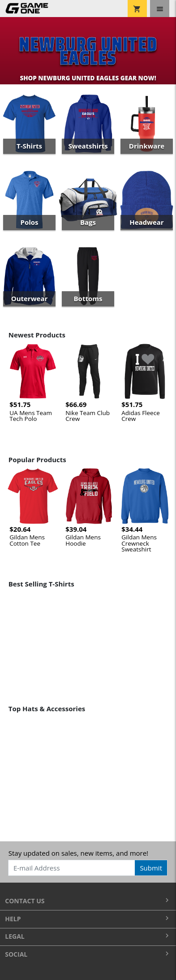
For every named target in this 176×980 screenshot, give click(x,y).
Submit (151, 868)
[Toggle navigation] (160, 9)
